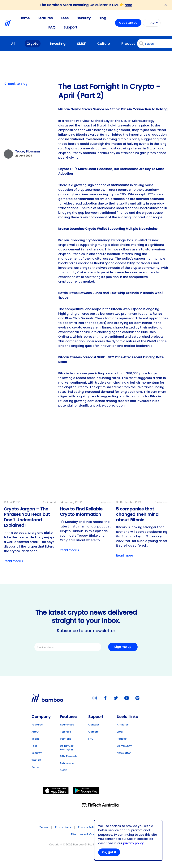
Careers (93, 732)
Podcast (122, 739)
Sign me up (123, 647)
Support (70, 27)
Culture (104, 44)
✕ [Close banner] (166, 5)
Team (35, 739)
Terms (44, 827)
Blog (102, 18)
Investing (58, 44)
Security (84, 18)
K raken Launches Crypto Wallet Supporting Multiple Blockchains (108, 229)
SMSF (81, 44)
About (35, 732)
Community (124, 746)
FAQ (52, 27)
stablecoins (120, 185)
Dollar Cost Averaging (67, 747)
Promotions (63, 827)
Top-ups (65, 732)
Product (128, 44)
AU (151, 23)
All (13, 44)
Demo (35, 767)
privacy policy (133, 843)
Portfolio (66, 739)
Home (25, 18)
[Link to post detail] (30, 505)
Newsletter (124, 753)
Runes (157, 314)
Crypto (33, 44)
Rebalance (67, 763)
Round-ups (67, 725)
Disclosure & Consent (86, 834)
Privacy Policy (87, 827)
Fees (65, 18)
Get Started (128, 23)
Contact (94, 725)
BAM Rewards (69, 756)
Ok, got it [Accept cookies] (109, 852)
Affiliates (123, 725)
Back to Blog (16, 84)
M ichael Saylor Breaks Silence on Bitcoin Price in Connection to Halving (113, 109)
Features (45, 18)
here (128, 5)
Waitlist (36, 760)
